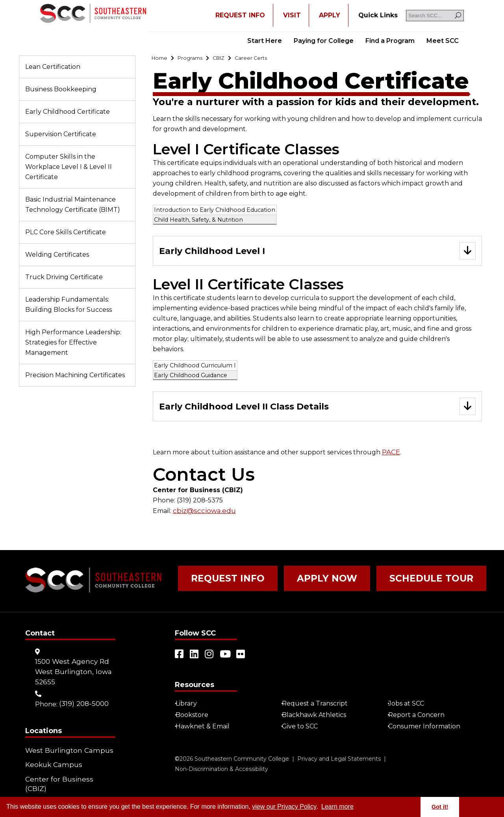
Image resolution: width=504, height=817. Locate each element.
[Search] (458, 16)
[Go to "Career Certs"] (267, 59)
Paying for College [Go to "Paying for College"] (324, 41)
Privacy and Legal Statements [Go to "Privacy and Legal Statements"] (339, 759)
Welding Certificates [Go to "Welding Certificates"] (57, 255)
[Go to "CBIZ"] (230, 59)
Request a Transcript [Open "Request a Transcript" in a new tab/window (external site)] (318, 704)
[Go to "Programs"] (196, 59)
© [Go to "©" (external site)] (177, 759)
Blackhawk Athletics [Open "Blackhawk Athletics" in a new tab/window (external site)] (317, 715)
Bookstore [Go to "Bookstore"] (195, 715)
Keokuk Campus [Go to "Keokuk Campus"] (51, 762)
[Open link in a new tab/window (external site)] (180, 654)
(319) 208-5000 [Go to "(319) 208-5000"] (83, 704)
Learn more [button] (337, 807)
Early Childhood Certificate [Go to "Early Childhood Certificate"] (68, 112)
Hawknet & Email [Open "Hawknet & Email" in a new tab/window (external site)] (206, 727)
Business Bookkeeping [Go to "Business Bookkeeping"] (61, 89)
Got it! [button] (440, 807)
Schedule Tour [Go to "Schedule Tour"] (390, 583)
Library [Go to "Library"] (189, 704)
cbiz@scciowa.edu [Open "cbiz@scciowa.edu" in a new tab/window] (202, 515)
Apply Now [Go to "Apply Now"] (302, 583)
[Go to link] (93, 14)
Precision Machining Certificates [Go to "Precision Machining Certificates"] (75, 375)
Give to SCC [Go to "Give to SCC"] (303, 727)
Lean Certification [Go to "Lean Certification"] (53, 67)
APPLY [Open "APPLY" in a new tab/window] (330, 15)
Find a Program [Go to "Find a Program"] (390, 41)
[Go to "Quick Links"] (378, 15)
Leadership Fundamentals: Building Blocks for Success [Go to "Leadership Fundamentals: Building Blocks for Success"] (69, 305)
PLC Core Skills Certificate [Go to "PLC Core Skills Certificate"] (66, 232)
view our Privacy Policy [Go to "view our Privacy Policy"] (284, 807)
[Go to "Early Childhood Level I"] (317, 253)
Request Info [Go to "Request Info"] (219, 583)
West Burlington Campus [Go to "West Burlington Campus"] (65, 751)
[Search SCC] (435, 16)
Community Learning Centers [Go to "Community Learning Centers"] (58, 790)
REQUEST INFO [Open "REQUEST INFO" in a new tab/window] (240, 15)
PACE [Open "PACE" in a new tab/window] (391, 457)
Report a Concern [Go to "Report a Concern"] (420, 715)
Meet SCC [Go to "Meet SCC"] (443, 41)
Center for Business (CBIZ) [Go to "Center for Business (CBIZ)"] (67, 773)
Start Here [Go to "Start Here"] (265, 41)
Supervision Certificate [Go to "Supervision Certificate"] (61, 134)
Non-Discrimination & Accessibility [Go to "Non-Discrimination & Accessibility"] (221, 769)
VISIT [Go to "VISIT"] (292, 15)
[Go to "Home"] (161, 59)
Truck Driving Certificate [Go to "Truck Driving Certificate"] (64, 277)
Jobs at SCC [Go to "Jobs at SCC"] (409, 704)
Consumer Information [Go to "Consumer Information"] (427, 727)
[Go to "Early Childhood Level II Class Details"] (317, 410)
